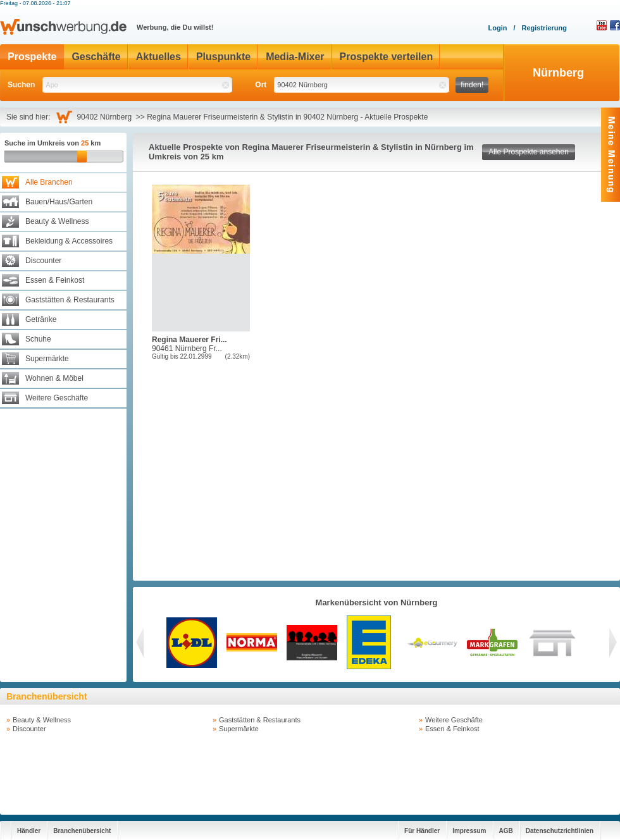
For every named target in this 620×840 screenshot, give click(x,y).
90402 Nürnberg (106, 117)
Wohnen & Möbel (54, 378)
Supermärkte (47, 359)
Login (497, 28)
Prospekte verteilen (387, 57)
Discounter (43, 261)
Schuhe (38, 339)
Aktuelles (158, 57)
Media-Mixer (295, 57)
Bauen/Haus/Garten (59, 202)
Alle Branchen (49, 182)
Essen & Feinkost (55, 280)
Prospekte (32, 57)
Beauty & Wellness (57, 221)
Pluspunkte (223, 57)
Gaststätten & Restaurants (70, 300)
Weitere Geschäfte (57, 398)
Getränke (41, 319)
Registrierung (544, 28)
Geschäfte (96, 57)
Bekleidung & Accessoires (69, 241)
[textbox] (137, 85)
